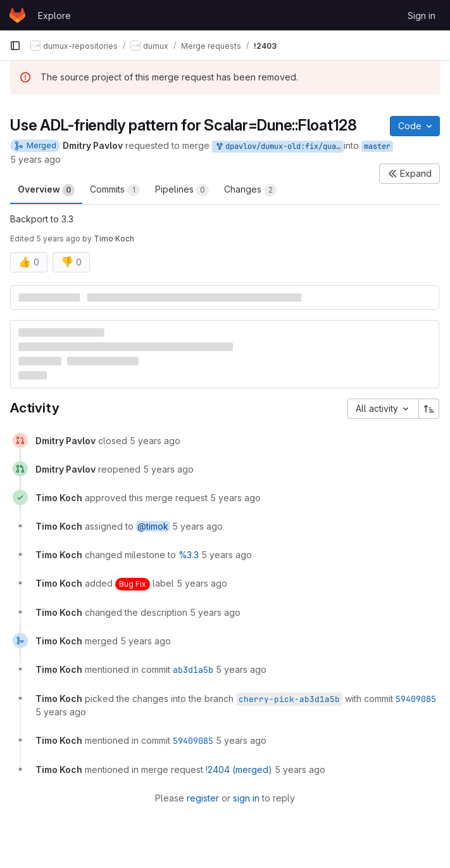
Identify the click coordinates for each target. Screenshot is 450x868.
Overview (46, 190)
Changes (250, 190)
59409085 (416, 699)
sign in (246, 798)
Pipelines (182, 190)
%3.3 (189, 555)
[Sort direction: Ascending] (429, 409)
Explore (54, 16)
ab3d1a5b (193, 670)
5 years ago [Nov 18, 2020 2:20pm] (35, 159)
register (203, 798)
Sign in (422, 16)
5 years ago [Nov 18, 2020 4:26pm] (58, 239)
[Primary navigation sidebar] (15, 46)
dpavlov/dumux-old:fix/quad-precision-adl (279, 147)
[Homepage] (17, 15)
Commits (115, 190)
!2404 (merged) (239, 769)
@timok (153, 526)
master (377, 146)
